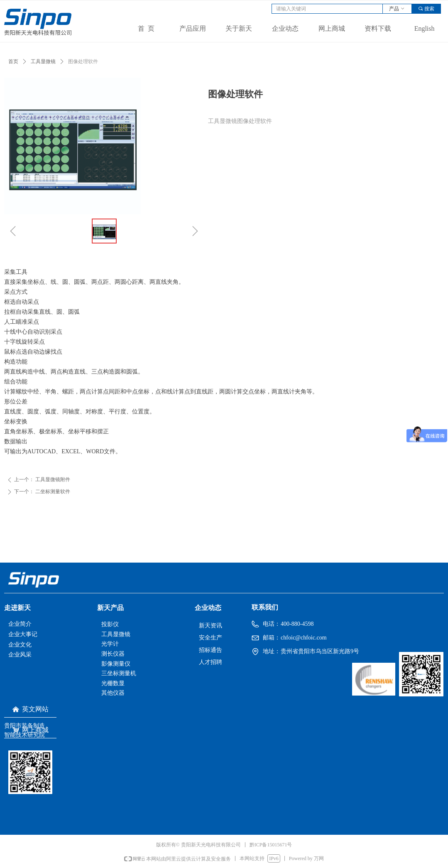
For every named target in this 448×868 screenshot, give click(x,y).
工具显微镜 (43, 61)
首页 (13, 61)
